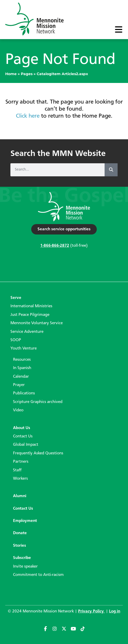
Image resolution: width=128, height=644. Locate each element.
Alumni (20, 496)
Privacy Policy (91, 611)
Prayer (19, 385)
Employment (25, 521)
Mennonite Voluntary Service (37, 323)
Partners (21, 462)
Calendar (21, 377)
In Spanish (22, 368)
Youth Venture (24, 348)
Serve (16, 298)
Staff (17, 470)
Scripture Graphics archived (38, 402)
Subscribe (22, 558)
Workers (20, 479)
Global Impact (26, 445)
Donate (20, 533)
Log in (115, 611)
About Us (22, 428)
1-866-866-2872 (55, 246)
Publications (24, 393)
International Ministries (31, 306)
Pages (27, 74)
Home (11, 74)
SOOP (16, 340)
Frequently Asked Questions (38, 453)
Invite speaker (25, 567)
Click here (28, 116)
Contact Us (23, 436)
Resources (22, 360)
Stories (20, 546)
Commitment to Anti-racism (38, 575)
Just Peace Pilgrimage (30, 315)
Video (18, 410)
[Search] (111, 170)
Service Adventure (27, 332)
